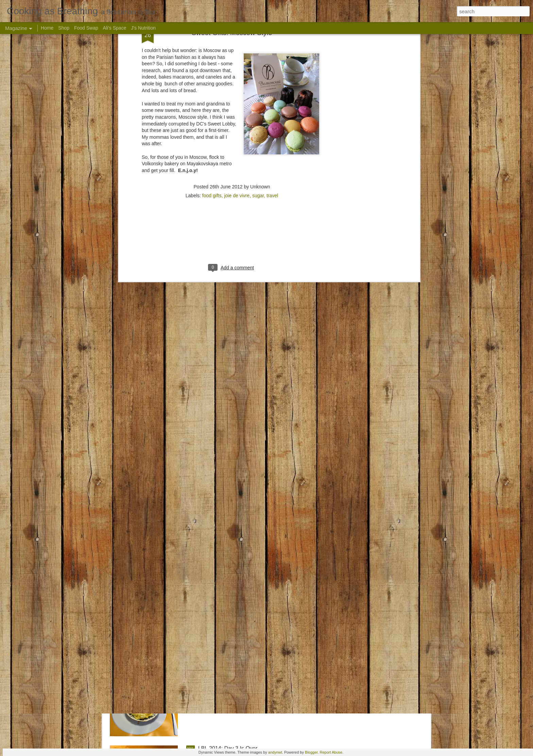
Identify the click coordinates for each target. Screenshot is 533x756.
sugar (258, 34)
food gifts (212, 34)
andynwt (275, 752)
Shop (64, 28)
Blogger (311, 752)
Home (47, 28)
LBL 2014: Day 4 (218, 671)
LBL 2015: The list (220, 517)
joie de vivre (237, 34)
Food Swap (86, 28)
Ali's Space (115, 28)
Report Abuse (331, 752)
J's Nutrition (143, 28)
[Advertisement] (232, 78)
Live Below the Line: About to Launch (243, 594)
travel (272, 34)
